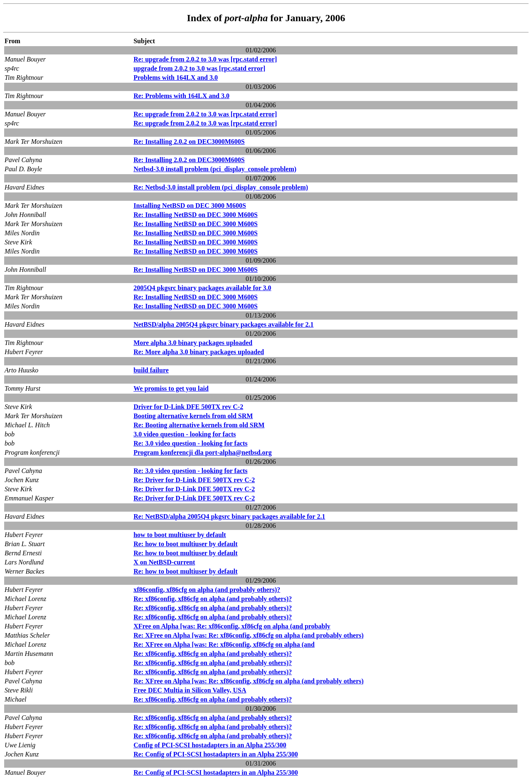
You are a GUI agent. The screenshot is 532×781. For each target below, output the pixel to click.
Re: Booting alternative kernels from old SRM (199, 425)
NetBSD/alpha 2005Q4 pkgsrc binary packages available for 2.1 (223, 324)
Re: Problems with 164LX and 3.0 (181, 96)
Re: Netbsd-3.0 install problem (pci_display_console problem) (221, 187)
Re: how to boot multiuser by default (185, 544)
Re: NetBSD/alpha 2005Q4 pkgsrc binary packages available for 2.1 (229, 516)
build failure (151, 370)
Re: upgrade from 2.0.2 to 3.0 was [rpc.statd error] (205, 59)
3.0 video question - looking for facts (185, 434)
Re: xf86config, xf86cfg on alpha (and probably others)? (213, 599)
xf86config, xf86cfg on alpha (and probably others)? (207, 590)
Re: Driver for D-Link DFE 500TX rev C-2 (194, 480)
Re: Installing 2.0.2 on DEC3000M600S (189, 142)
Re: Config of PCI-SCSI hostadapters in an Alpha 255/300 (216, 754)
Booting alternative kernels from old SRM (193, 416)
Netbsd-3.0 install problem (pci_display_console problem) (215, 169)
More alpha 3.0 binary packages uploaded (193, 343)
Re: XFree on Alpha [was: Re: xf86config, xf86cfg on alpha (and (224, 644)
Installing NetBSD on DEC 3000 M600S (190, 206)
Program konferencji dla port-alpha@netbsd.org (203, 452)
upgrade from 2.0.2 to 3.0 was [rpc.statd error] (199, 68)
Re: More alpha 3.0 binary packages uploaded (199, 352)
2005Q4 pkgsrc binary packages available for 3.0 (202, 288)
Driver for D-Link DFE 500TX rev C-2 (188, 407)
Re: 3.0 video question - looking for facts (190, 443)
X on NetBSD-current (164, 562)
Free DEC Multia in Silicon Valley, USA (190, 690)
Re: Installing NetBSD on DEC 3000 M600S (196, 215)
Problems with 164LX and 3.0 (176, 78)
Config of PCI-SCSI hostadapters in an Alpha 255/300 (210, 745)
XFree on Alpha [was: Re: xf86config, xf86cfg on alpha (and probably (232, 626)
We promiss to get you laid (171, 388)
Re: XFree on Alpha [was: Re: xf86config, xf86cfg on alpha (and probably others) (249, 635)
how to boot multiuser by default (180, 535)
